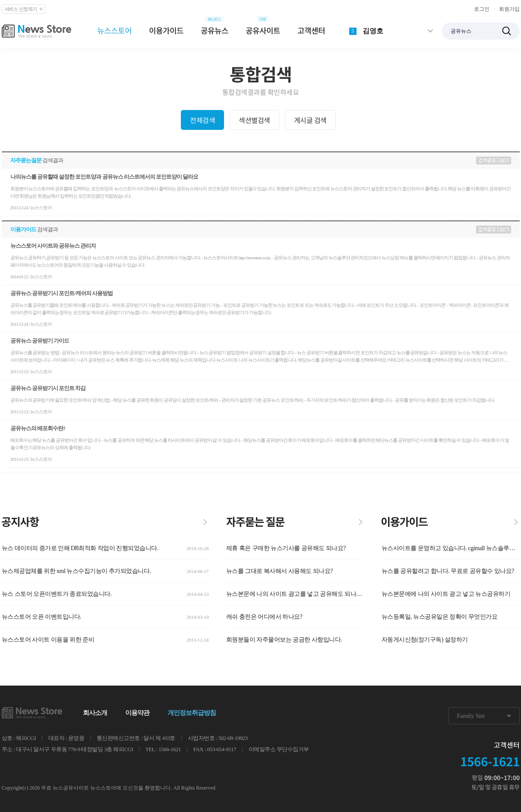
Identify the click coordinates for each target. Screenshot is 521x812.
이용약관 (137, 713)
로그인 (482, 9)
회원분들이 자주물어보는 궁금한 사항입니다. (284, 640)
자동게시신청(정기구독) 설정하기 (425, 640)
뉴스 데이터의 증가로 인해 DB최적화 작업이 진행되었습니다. (80, 548)
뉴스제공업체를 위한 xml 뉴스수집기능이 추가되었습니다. (76, 571)
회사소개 (95, 713)
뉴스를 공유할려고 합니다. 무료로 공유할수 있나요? (448, 571)
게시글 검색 (310, 120)
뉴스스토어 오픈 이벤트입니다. (42, 617)
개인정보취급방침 (192, 713)
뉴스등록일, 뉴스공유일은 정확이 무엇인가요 (440, 617)
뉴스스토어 (114, 30)
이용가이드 (166, 30)
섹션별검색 (254, 120)
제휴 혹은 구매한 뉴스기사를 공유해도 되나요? (286, 548)
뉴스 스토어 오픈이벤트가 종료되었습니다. (57, 594)
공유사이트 (263, 30)
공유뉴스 (215, 30)
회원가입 (509, 9)
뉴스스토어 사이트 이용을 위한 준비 (48, 640)
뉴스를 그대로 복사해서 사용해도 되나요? (279, 571)
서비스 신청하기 (24, 9)
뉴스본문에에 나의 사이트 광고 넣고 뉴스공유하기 (446, 594)
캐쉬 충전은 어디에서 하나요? (264, 617)
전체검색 (202, 120)
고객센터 (311, 30)
